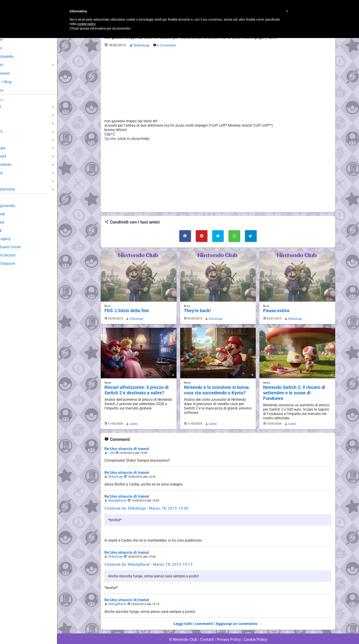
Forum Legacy (15, 239)
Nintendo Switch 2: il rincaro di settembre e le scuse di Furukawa (296, 387)
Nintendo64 (13, 156)
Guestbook (12, 214)
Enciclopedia (17, 56)
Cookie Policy (253, 628)
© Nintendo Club (185, 628)
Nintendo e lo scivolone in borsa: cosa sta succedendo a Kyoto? (216, 387)
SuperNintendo (16, 165)
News (11, 48)
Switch (9, 115)
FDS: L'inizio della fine (126, 309)
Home (11, 40)
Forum (12, 90)
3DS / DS (11, 132)
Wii (6, 140)
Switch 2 (11, 107)
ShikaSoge (135, 317)
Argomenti (15, 73)
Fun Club (11, 231)
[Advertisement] (218, 83)
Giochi (12, 65)
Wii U (8, 123)
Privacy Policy (228, 628)
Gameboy (11, 173)
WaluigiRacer (117, 491)
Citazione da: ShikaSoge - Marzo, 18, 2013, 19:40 (144, 498)
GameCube (13, 148)
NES (7, 181)
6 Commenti (166, 45)
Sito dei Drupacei (17, 263)
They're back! (197, 309)
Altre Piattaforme (18, 189)
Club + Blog (16, 82)
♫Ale (111, 444)
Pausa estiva (276, 309)
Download (12, 222)
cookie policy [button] (86, 24)
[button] (287, 11)
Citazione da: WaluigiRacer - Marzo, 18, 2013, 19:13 (146, 554)
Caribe (133, 415)
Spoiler (110, 138)
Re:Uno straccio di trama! (125, 440)
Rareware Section (18, 255)
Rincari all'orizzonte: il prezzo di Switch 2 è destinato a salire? (136, 387)
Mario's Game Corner (21, 247)
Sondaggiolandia (17, 206)
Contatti (208, 628)
